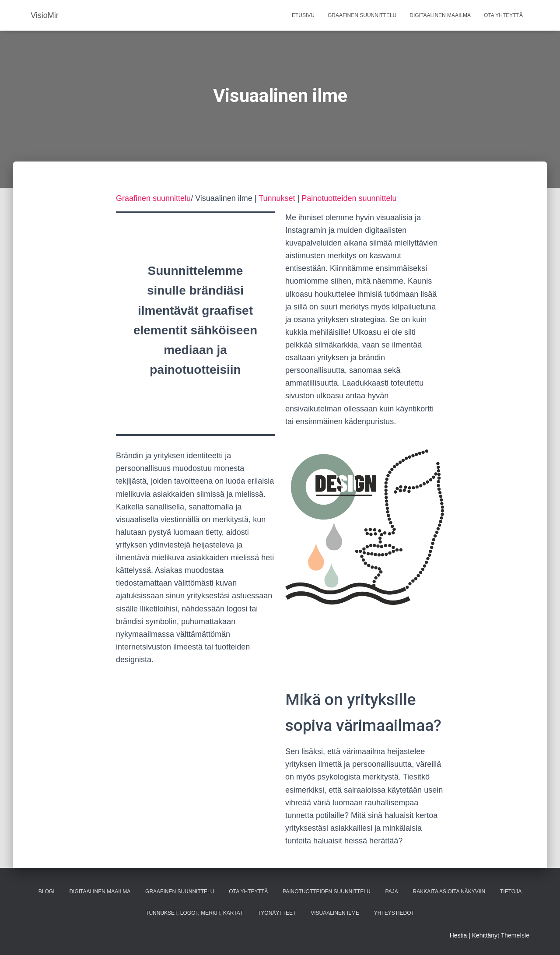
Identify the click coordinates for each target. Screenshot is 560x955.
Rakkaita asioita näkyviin (449, 892)
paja (392, 892)
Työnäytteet (277, 913)
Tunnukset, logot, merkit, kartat (194, 913)
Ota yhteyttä (503, 15)
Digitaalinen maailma (440, 15)
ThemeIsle (515, 935)
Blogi (47, 892)
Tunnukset (277, 198)
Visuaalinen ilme (335, 913)
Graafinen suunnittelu (362, 15)
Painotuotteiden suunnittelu (349, 198)
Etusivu (303, 15)
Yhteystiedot (394, 913)
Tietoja (511, 892)
